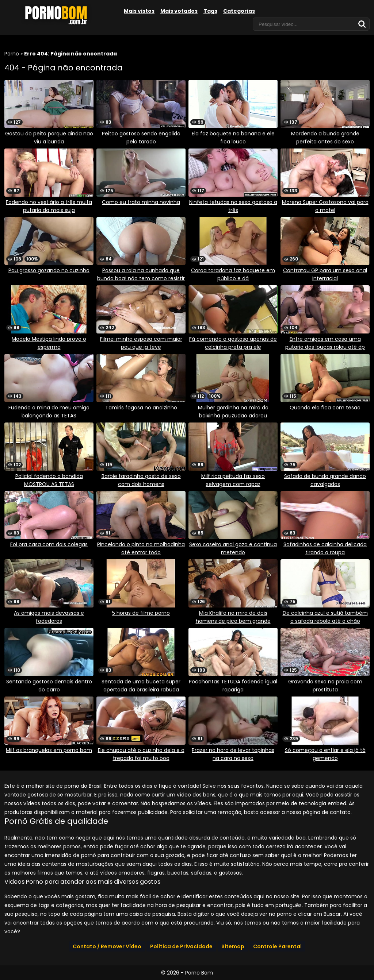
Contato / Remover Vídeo (107, 946)
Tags (210, 11)
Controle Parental (277, 946)
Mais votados (179, 11)
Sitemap (233, 946)
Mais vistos (139, 11)
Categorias (239, 11)
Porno (12, 54)
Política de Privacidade (181, 946)
